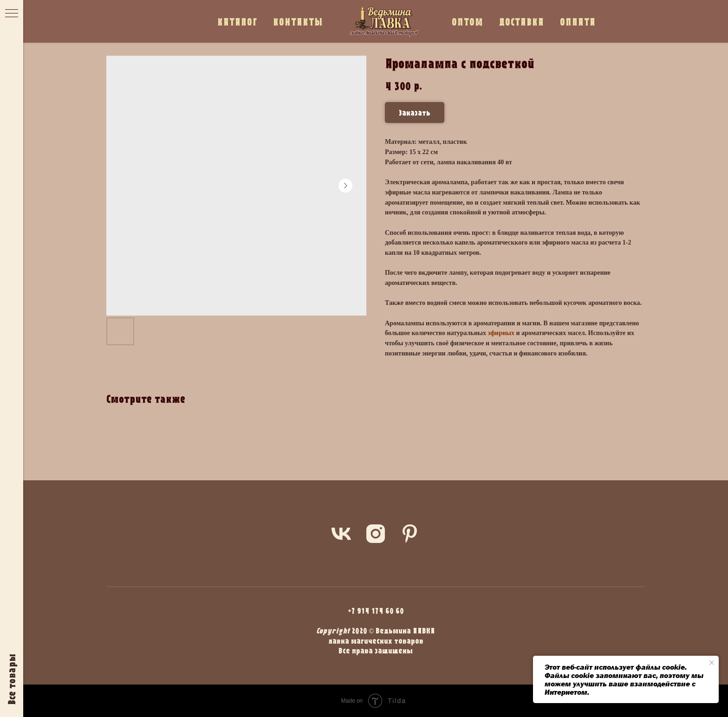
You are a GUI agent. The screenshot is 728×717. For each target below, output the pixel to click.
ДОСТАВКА (522, 22)
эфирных (501, 333)
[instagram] (376, 534)
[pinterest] (410, 534)
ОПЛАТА (578, 22)
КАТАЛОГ (237, 22)
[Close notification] (712, 663)
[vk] (341, 534)
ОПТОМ (468, 22)
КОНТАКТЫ (298, 22)
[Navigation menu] (12, 14)
